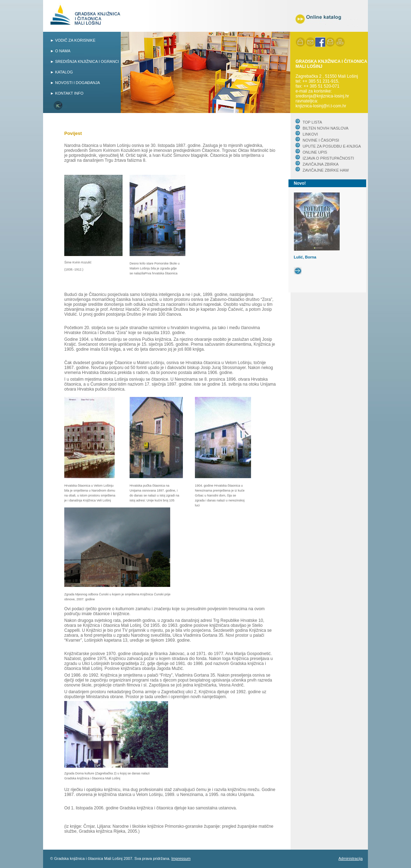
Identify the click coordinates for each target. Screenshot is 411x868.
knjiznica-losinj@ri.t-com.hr (321, 106)
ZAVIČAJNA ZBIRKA (321, 164)
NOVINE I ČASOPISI (321, 140)
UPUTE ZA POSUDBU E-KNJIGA (332, 146)
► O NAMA (60, 51)
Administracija (351, 858)
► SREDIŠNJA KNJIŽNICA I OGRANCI (85, 61)
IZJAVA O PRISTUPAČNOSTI (328, 158)
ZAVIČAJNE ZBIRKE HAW (326, 170)
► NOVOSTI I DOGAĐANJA (75, 83)
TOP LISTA (312, 122)
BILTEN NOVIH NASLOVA (326, 128)
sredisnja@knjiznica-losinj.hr (322, 96)
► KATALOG (61, 72)
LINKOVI (310, 134)
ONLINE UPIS (315, 152)
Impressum (181, 858)
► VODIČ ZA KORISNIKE (73, 40)
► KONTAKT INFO (67, 93)
